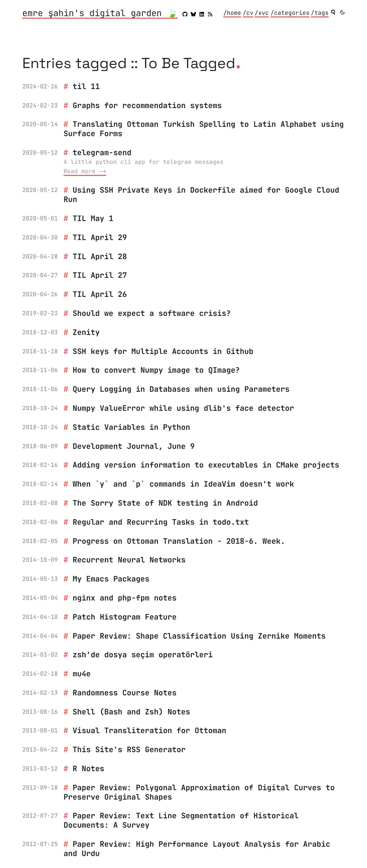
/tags (320, 13)
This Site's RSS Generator (129, 749)
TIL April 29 (100, 237)
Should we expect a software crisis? (152, 313)
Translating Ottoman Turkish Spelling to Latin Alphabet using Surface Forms (204, 129)
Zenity (86, 332)
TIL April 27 (100, 275)
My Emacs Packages (111, 579)
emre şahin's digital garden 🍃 (100, 14)
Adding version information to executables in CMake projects (206, 465)
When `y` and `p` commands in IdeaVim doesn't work (183, 484)
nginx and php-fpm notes (125, 598)
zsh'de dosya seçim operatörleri (143, 655)
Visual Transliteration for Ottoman (149, 730)
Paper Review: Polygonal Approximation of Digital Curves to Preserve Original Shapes (199, 792)
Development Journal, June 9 (134, 446)
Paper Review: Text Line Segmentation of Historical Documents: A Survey (181, 820)
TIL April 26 (100, 294)
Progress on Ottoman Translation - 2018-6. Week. (179, 541)
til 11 (86, 86)
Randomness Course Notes (125, 693)
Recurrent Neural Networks (129, 560)
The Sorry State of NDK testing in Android (165, 503)
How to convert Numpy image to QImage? (156, 370)
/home (232, 13)
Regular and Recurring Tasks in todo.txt (161, 522)
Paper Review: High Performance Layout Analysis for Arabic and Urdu (197, 849)
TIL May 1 (93, 218)
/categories (290, 13)
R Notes (88, 768)
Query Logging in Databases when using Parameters (181, 389)
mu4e (82, 674)
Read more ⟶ (85, 171)
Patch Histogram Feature (125, 617)
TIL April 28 (100, 256)
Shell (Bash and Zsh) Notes (131, 712)
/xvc (262, 13)
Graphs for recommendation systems (147, 105)
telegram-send (102, 152)
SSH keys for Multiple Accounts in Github (163, 351)
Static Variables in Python (131, 427)
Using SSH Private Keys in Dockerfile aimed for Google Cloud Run (201, 195)
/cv (248, 13)
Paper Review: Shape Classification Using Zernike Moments (199, 636)
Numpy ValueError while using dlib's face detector (183, 408)
